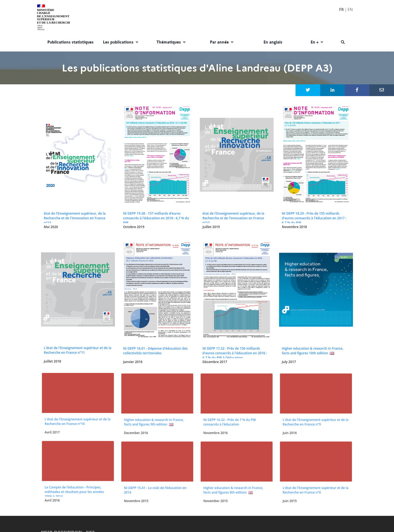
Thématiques (172, 42)
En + (318, 42)
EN (350, 10)
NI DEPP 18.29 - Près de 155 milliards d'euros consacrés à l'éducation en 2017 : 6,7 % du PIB (314, 218)
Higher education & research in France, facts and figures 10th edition (313, 351)
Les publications (121, 42)
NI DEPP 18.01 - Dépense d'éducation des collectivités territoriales (155, 351)
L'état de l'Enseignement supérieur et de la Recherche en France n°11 (78, 350)
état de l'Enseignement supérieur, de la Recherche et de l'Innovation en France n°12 (233, 218)
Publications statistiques (70, 42)
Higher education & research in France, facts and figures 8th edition (234, 451)
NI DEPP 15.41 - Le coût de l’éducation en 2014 (155, 451)
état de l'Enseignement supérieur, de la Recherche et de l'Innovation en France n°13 (75, 218)
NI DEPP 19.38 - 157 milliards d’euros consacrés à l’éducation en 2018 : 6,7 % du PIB (156, 218)
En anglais (273, 42)
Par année (222, 42)
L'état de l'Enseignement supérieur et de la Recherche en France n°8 (315, 451)
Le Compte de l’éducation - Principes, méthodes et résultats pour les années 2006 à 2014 (75, 452)
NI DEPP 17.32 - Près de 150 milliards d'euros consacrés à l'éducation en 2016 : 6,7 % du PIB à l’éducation (235, 353)
